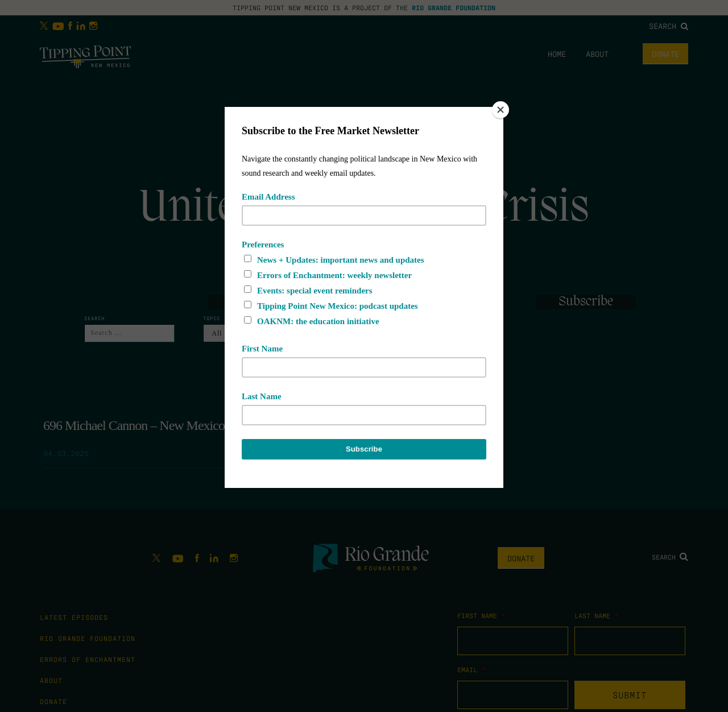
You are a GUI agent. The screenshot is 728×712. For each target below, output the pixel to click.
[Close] (500, 110)
